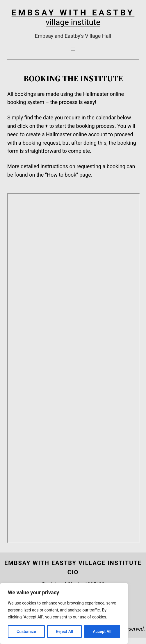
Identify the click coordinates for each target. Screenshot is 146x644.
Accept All (102, 632)
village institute (73, 22)
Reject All (64, 632)
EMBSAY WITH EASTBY (73, 13)
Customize (26, 632)
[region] (64, 613)
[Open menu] (73, 49)
